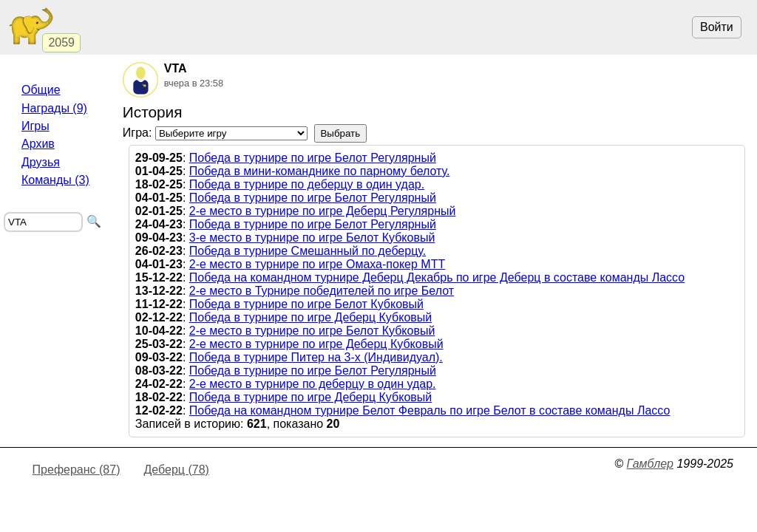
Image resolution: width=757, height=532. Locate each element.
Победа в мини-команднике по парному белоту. (320, 171)
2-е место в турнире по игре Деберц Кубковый (316, 344)
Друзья (41, 162)
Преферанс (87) (77, 470)
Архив (38, 144)
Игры (35, 126)
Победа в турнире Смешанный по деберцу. (308, 251)
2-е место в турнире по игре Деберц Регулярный (323, 211)
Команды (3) (55, 180)
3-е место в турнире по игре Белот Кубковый (312, 238)
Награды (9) (54, 108)
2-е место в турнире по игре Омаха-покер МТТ (317, 264)
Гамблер (650, 464)
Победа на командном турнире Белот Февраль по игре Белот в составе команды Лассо (430, 410)
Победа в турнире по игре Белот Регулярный (313, 158)
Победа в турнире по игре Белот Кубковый (306, 304)
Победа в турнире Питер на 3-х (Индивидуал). (316, 357)
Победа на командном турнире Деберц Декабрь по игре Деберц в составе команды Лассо (437, 277)
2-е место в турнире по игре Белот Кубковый (312, 331)
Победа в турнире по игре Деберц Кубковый (310, 317)
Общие (41, 90)
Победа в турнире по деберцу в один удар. (307, 184)
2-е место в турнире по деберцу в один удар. (313, 384)
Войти (717, 27)
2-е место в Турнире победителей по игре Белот (322, 291)
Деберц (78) (176, 470)
